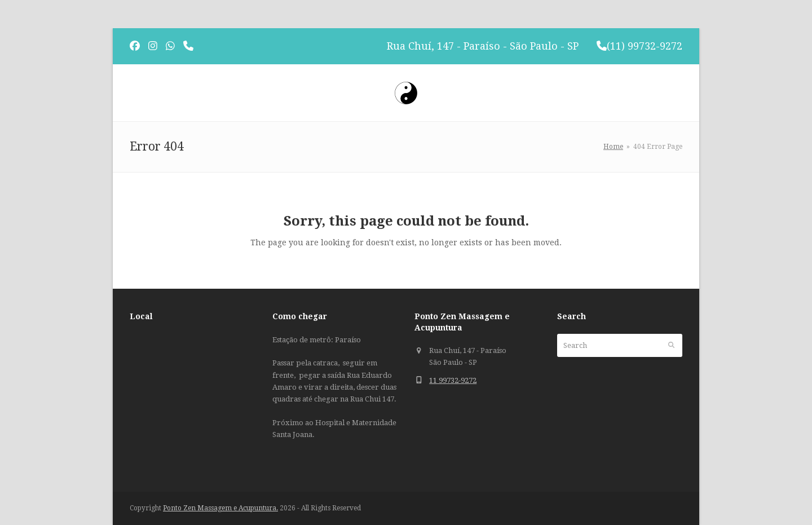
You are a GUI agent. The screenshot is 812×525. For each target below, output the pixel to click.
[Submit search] (671, 345)
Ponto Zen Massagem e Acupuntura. (220, 508)
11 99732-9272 (453, 380)
